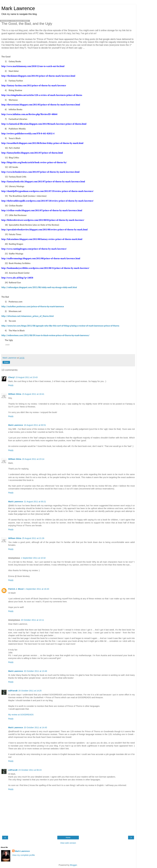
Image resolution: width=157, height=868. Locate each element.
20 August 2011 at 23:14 (33, 459)
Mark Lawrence (18, 8)
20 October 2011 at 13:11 (32, 620)
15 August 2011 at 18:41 (33, 394)
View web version (68, 843)
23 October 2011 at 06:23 (30, 770)
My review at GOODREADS (21, 715)
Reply (11, 385)
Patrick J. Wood (16, 589)
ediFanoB (13, 691)
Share (6, 362)
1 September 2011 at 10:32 (33, 558)
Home (68, 838)
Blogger (74, 865)
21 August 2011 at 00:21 (35, 502)
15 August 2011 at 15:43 (27, 377)
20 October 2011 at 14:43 (35, 727)
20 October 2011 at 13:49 (35, 671)
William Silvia (15, 394)
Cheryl (11, 377)
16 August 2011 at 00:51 (35, 425)
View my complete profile (24, 855)
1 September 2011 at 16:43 (37, 589)
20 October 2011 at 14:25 (30, 691)
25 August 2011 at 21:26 (33, 538)
